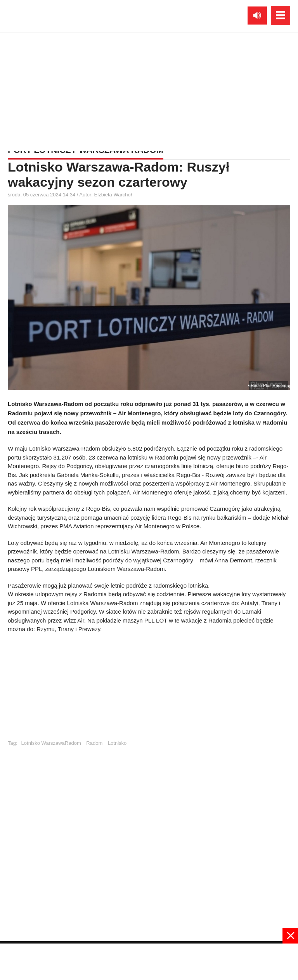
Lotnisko (117, 743)
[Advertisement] (149, 87)
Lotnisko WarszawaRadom (51, 743)
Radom (94, 743)
